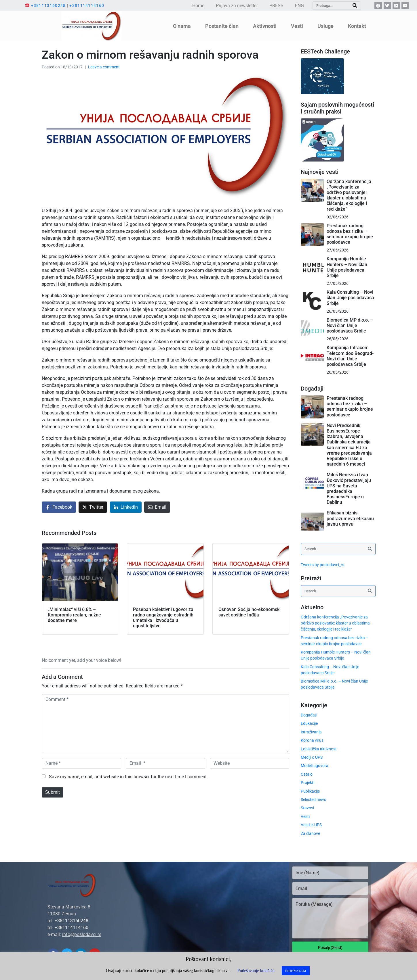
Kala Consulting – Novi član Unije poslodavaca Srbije (350, 298)
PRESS (276, 6)
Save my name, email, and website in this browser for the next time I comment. (128, 777)
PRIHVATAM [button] (296, 971)
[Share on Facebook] (59, 507)
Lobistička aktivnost (319, 749)
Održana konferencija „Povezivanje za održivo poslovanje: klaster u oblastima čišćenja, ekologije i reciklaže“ (349, 195)
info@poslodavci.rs (82, 934)
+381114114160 (87, 5)
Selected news (313, 800)
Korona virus (312, 740)
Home (198, 6)
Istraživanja (311, 732)
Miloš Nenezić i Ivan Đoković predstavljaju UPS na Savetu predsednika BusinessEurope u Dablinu (349, 488)
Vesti (297, 26)
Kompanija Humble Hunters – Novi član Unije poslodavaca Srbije (347, 267)
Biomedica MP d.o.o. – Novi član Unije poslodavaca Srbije (350, 325)
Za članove (310, 833)
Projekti (307, 783)
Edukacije (309, 723)
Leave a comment (104, 67)
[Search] (355, 6)
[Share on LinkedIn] (126, 507)
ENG (299, 6)
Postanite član (222, 26)
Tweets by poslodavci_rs (322, 565)
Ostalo (307, 774)
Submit (53, 792)
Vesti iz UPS (311, 825)
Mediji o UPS (312, 757)
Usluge (325, 26)
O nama (182, 26)
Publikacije (310, 791)
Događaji (309, 715)
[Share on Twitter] (93, 507)
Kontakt (357, 26)
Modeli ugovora (315, 766)
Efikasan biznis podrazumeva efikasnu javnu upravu (350, 518)
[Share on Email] (157, 507)
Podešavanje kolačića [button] (256, 971)
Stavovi (307, 808)
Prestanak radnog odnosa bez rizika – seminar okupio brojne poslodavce (350, 234)
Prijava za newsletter (237, 6)
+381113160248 (48, 5)
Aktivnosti (265, 26)
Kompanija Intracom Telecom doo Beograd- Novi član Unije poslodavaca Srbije (350, 356)
